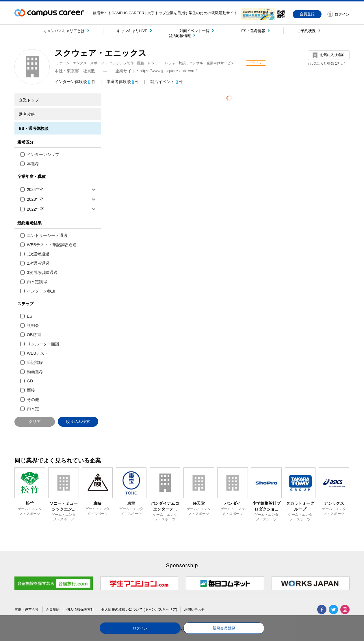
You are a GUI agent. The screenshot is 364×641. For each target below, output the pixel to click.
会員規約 (53, 609)
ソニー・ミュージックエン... (64, 506)
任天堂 (199, 503)
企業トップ (29, 100)
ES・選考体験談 (34, 128)
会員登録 (307, 14)
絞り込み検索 (78, 421)
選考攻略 (27, 114)
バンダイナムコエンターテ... (165, 506)
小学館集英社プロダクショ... (266, 506)
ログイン (140, 628)
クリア (35, 421)
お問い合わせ (194, 609)
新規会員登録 (224, 628)
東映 (97, 503)
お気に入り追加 (332, 55)
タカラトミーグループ (300, 506)
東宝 (131, 503)
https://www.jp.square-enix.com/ (168, 71)
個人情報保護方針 (80, 609)
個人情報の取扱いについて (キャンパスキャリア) (139, 609)
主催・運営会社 (27, 609)
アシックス (334, 503)
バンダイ (233, 503)
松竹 (30, 503)
